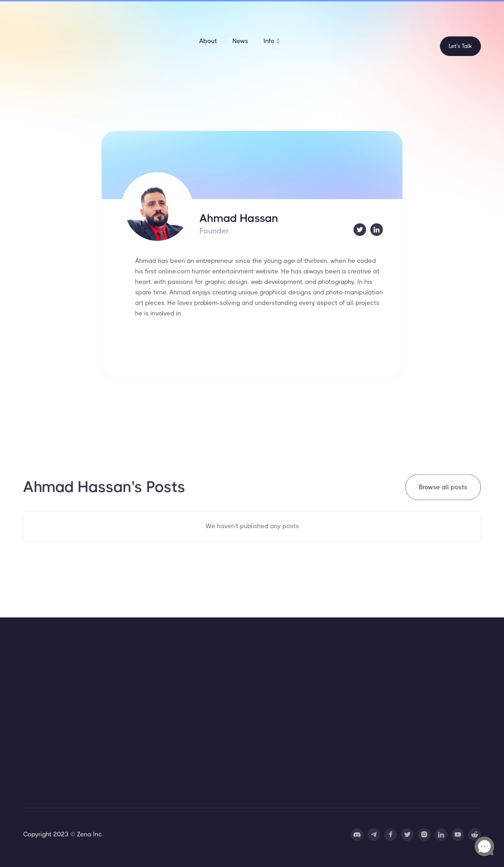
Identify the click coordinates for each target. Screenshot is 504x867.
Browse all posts (443, 488)
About (208, 41)
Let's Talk (460, 46)
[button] (272, 41)
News (240, 41)
